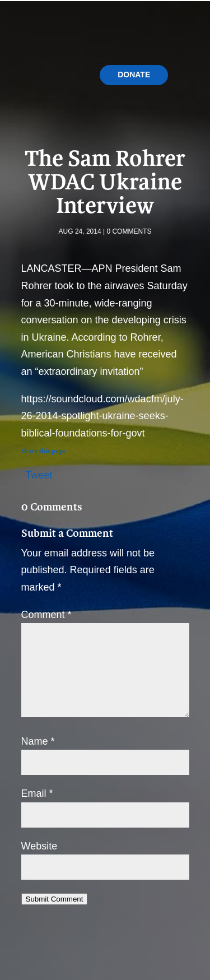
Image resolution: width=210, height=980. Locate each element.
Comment (46, 615)
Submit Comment (55, 899)
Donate (134, 75)
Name (38, 741)
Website (39, 846)
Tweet (39, 474)
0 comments (129, 231)
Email (37, 793)
